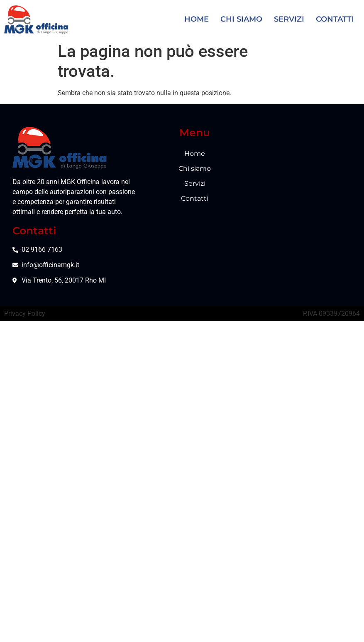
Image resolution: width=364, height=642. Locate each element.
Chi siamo (241, 19)
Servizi (289, 19)
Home (197, 19)
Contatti (335, 19)
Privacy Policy (25, 250)
